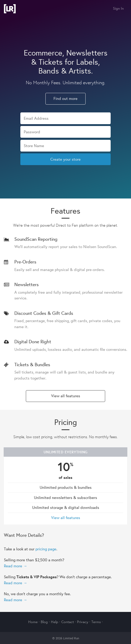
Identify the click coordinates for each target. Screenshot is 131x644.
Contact (68, 622)
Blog (44, 622)
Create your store (65, 159)
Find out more (65, 98)
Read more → (16, 566)
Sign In (118, 8)
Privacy (83, 622)
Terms (96, 622)
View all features (66, 396)
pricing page (46, 549)
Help (55, 622)
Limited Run (10, 9)
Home (33, 622)
